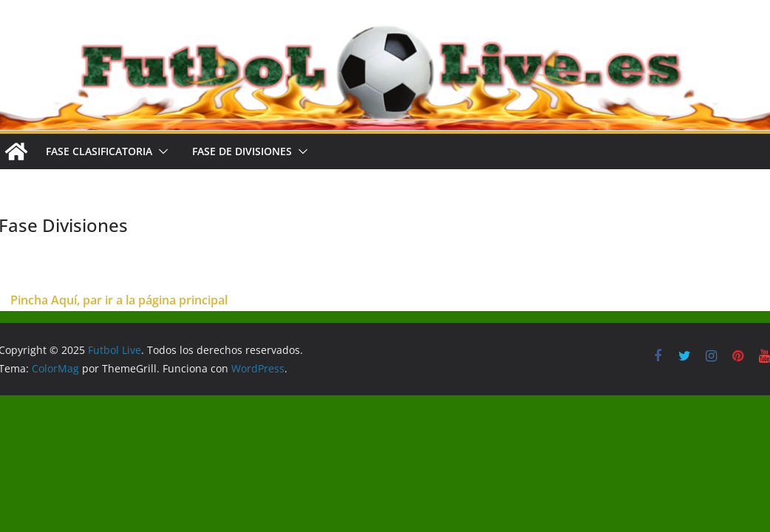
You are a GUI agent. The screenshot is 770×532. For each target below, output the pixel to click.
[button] (160, 151)
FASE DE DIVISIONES (242, 151)
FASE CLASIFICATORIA (99, 151)
